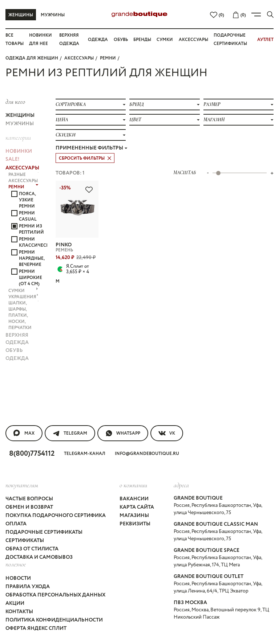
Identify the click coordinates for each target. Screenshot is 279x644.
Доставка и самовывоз (39, 557)
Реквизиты (135, 524)
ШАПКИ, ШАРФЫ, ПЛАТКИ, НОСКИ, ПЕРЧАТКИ (23, 315)
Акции (15, 603)
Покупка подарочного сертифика (56, 516)
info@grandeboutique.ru (147, 454)
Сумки (165, 40)
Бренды (142, 40)
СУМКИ (23, 291)
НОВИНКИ (19, 151)
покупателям (22, 485)
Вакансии (134, 499)
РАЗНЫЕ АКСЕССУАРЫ (23, 178)
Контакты (19, 612)
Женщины (21, 15)
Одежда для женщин (32, 58)
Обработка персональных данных (55, 595)
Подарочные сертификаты (44, 532)
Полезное (16, 564)
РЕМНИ (108, 58)
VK (167, 433)
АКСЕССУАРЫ (79, 58)
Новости (18, 578)
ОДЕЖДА (17, 358)
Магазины (134, 516)
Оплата (16, 524)
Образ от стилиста (32, 549)
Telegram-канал (85, 454)
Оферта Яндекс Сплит (36, 628)
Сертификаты (25, 541)
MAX (24, 433)
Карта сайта (137, 507)
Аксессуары (193, 40)
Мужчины (53, 15)
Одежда (98, 40)
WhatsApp (123, 433)
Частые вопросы (29, 499)
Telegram (70, 433)
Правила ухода (28, 587)
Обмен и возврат (29, 507)
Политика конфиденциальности (54, 620)
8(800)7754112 (32, 454)
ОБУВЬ (14, 350)
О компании (133, 485)
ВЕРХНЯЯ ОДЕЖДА (17, 339)
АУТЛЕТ (265, 40)
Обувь (121, 40)
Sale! (12, 159)
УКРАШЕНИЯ (23, 297)
